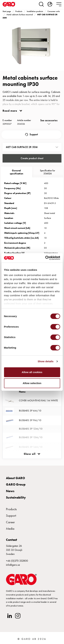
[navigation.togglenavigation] (59, 4)
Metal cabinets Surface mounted (20, 15)
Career (10, 522)
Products (19, 11)
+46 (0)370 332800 (17, 561)
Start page (7, 11)
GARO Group (16, 484)
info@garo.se (13, 565)
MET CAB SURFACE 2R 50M (22, 147)
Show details (46, 361)
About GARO (15, 478)
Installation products (35, 11)
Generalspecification (16, 172)
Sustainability (16, 497)
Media (10, 529)
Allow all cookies (32, 372)
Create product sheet (32, 158)
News (10, 491)
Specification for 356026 (48, 172)
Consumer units (54, 11)
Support (34, 134)
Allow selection (32, 383)
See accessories (49, 120)
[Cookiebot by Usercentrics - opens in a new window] (46, 258)
